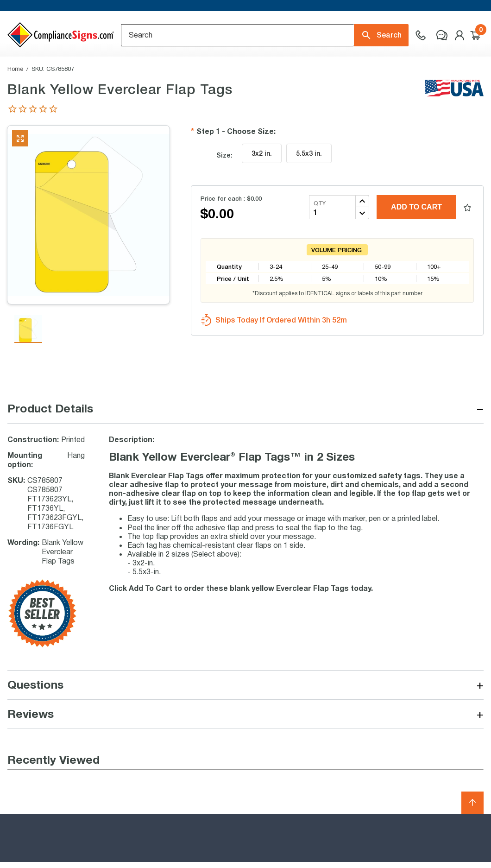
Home (15, 99)
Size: (224, 185)
